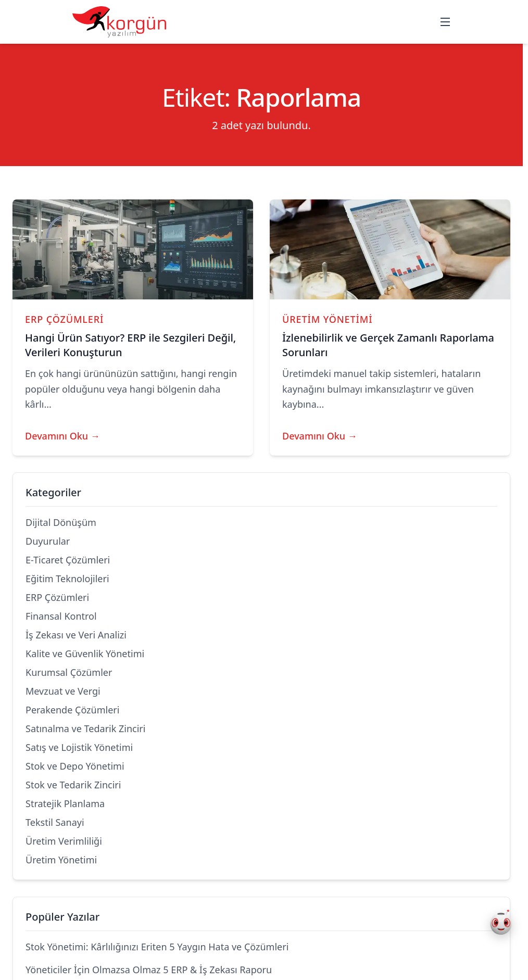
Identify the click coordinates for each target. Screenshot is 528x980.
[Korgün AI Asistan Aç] (501, 924)
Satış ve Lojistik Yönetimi (79, 747)
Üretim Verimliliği (64, 841)
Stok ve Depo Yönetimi (75, 766)
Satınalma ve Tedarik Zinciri (85, 728)
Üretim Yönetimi (328, 319)
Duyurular (48, 541)
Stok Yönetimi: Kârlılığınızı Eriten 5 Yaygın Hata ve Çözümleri (157, 947)
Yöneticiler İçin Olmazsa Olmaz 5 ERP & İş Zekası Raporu (149, 970)
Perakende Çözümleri (72, 710)
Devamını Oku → (62, 436)
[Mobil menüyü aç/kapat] (445, 22)
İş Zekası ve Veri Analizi (76, 635)
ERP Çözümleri (64, 319)
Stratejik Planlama (65, 803)
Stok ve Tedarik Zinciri (73, 785)
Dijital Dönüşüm (61, 522)
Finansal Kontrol (61, 616)
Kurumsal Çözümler (69, 672)
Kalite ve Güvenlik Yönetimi (85, 654)
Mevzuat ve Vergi (63, 691)
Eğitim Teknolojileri (67, 579)
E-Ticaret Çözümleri (68, 560)
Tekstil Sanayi (55, 822)
